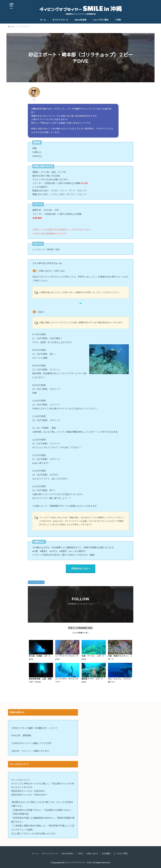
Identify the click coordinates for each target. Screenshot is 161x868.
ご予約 (118, 20)
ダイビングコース (60, 20)
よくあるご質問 (121, 854)
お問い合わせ (92, 854)
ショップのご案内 (101, 20)
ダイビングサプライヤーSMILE (79, 863)
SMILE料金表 (80, 20)
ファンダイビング (37, 582)
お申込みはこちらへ (81, 569)
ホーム (43, 20)
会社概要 (106, 854)
